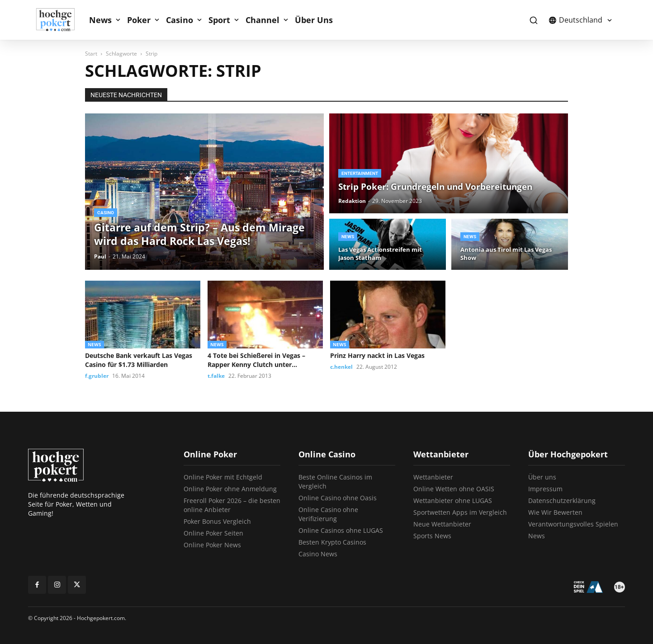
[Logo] (60, 20)
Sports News (432, 536)
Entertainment (360, 173)
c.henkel (341, 367)
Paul (100, 256)
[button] (533, 20)
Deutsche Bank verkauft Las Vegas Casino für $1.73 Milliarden (139, 360)
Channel (263, 20)
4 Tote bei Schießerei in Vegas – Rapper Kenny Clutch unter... (256, 360)
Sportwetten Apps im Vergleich (460, 512)
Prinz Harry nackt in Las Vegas (377, 355)
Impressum (545, 489)
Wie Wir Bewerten (555, 512)
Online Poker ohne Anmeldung (230, 489)
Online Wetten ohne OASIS (454, 489)
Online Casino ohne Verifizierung (328, 514)
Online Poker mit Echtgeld (223, 477)
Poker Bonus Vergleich (217, 521)
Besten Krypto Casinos (332, 542)
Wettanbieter (433, 477)
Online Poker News (212, 545)
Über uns (542, 477)
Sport (219, 20)
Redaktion (352, 201)
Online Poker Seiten (213, 533)
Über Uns (314, 20)
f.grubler (97, 376)
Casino (180, 20)
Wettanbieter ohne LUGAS (453, 501)
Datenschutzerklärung (562, 501)
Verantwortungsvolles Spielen (573, 524)
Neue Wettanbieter (442, 524)
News (100, 20)
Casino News (318, 554)
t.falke (216, 376)
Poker (139, 20)
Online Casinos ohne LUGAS (341, 530)
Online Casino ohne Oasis (338, 498)
